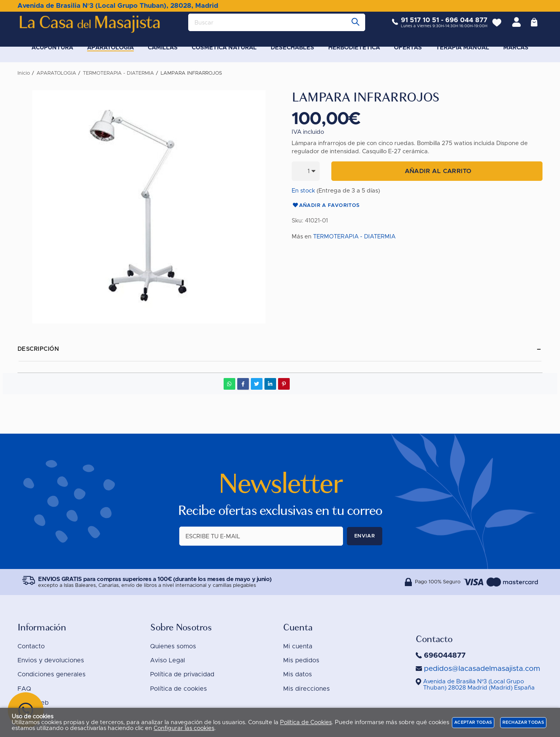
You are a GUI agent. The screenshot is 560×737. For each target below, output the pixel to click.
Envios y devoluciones (51, 660)
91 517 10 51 (414, 26)
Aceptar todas (473, 722)
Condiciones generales (52, 674)
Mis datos (297, 674)
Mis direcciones (306, 689)
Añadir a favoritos (326, 206)
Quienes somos (173, 646)
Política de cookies (178, 689)
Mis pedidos (301, 660)
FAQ (24, 689)
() (479, 685)
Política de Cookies (306, 722)
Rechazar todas (523, 722)
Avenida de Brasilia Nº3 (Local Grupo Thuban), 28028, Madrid (118, 6)
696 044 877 (460, 26)
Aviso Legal (168, 660)
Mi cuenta (298, 646)
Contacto (31, 646)
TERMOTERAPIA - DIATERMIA (354, 237)
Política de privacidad (182, 674)
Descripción (38, 349)
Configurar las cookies (184, 728)
